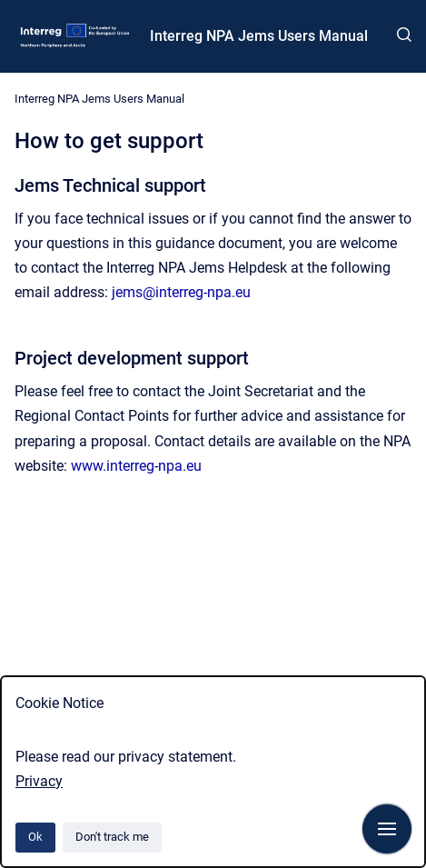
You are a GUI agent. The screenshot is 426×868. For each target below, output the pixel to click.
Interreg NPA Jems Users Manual (259, 36)
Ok (35, 837)
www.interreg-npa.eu (136, 466)
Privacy (39, 781)
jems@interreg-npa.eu (181, 292)
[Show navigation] (387, 829)
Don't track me (112, 837)
